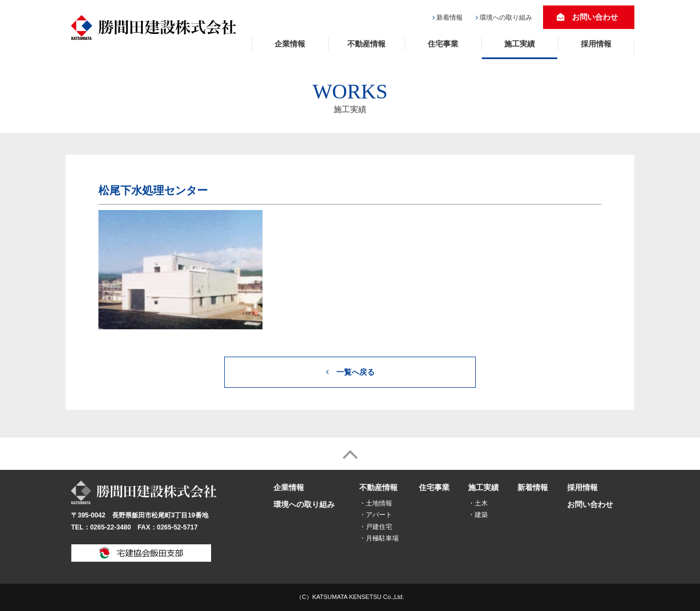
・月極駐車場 (379, 538)
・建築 (478, 515)
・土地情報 (376, 503)
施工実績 (520, 44)
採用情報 (596, 44)
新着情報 (450, 18)
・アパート (376, 515)
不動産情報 (366, 44)
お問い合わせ (587, 17)
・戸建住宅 (376, 527)
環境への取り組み (506, 18)
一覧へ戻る (350, 372)
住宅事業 (443, 44)
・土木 (478, 503)
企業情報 (290, 44)
